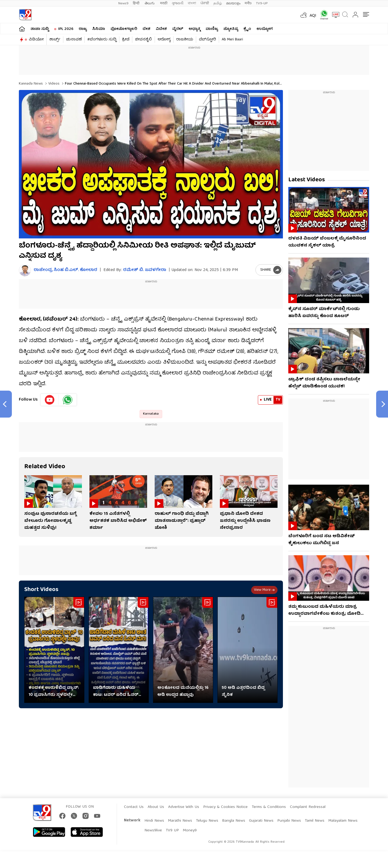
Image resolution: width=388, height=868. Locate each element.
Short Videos (41, 590)
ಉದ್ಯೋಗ (265, 29)
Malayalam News (343, 821)
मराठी (164, 3)
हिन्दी (137, 3)
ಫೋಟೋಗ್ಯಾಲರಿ (124, 29)
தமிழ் (218, 3)
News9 (123, 3)
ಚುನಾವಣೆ (74, 40)
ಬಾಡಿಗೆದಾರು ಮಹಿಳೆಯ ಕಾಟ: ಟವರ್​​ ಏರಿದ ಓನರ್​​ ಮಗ (116, 692)
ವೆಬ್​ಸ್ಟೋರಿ (207, 40)
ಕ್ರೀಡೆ (126, 40)
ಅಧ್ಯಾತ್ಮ (194, 29)
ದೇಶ (146, 29)
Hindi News (154, 821)
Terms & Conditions (269, 807)
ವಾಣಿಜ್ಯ (212, 29)
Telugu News (207, 821)
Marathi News (180, 821)
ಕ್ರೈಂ (247, 29)
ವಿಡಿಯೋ (36, 40)
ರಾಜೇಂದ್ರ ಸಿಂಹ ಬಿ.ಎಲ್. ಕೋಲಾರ (65, 270)
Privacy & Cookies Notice (225, 807)
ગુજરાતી (178, 3)
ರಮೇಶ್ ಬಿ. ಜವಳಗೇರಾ (145, 270)
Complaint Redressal (308, 807)
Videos (53, 84)
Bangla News (234, 821)
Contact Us (134, 807)
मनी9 (248, 3)
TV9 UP (172, 831)
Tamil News (315, 821)
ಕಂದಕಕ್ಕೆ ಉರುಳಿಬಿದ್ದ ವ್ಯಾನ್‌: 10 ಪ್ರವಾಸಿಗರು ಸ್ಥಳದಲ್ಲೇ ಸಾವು (54, 692)
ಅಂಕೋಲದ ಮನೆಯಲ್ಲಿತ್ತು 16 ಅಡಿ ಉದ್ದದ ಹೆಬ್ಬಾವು (183, 692)
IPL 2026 (66, 29)
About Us (156, 807)
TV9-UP (262, 3)
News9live (153, 831)
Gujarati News (261, 821)
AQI (313, 16)
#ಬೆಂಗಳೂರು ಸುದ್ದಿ (102, 40)
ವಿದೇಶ (161, 29)
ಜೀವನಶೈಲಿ (143, 40)
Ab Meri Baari (232, 40)
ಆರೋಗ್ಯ (164, 40)
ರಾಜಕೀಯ (185, 40)
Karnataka (151, 414)
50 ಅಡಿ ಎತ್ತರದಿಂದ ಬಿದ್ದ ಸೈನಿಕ (243, 692)
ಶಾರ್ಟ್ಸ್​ (55, 40)
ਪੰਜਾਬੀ (205, 3)
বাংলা (192, 3)
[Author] (25, 270)
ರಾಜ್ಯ (83, 29)
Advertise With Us (184, 807)
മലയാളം (233, 3)
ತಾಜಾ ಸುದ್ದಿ (40, 29)
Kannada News (31, 84)
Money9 (190, 831)
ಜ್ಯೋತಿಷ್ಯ (231, 29)
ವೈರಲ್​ (178, 29)
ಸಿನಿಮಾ (99, 29)
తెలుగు (150, 3)
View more (264, 590)
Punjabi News (289, 821)
